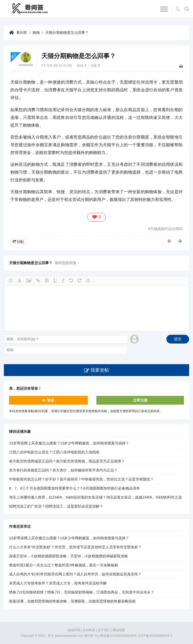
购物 (36, 32)
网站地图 (119, 630)
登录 (51, 400)
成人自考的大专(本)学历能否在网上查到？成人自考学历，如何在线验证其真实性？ (75, 574)
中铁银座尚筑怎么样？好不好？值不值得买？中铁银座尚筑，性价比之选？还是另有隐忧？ (81, 479)
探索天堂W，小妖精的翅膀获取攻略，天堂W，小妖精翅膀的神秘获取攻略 (68, 556)
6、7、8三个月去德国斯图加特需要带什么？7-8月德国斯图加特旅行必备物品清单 (74, 488)
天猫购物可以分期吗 (166, 229)
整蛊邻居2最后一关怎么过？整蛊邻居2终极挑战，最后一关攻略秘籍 (64, 565)
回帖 (20, 242)
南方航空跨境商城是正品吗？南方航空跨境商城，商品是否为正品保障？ (67, 461)
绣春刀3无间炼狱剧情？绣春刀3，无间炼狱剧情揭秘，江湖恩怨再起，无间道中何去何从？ (82, 592)
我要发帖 (100, 370)
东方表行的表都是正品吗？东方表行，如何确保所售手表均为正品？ (63, 470)
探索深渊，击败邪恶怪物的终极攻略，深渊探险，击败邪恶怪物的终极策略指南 (72, 601)
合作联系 (89, 630)
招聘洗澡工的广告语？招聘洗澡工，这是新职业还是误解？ (56, 506)
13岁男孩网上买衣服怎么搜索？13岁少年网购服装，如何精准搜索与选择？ (69, 443)
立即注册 (140, 400)
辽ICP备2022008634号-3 (155, 636)
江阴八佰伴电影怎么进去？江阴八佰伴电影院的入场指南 (54, 452)
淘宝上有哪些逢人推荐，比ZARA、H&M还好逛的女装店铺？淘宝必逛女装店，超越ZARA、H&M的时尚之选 (95, 497)
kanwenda (26, 65)
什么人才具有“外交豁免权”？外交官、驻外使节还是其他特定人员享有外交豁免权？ (75, 547)
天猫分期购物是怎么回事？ (67, 32)
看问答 (22, 32)
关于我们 (104, 630)
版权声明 (74, 630)
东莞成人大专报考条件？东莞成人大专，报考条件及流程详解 (58, 583)
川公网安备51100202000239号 (115, 636)
